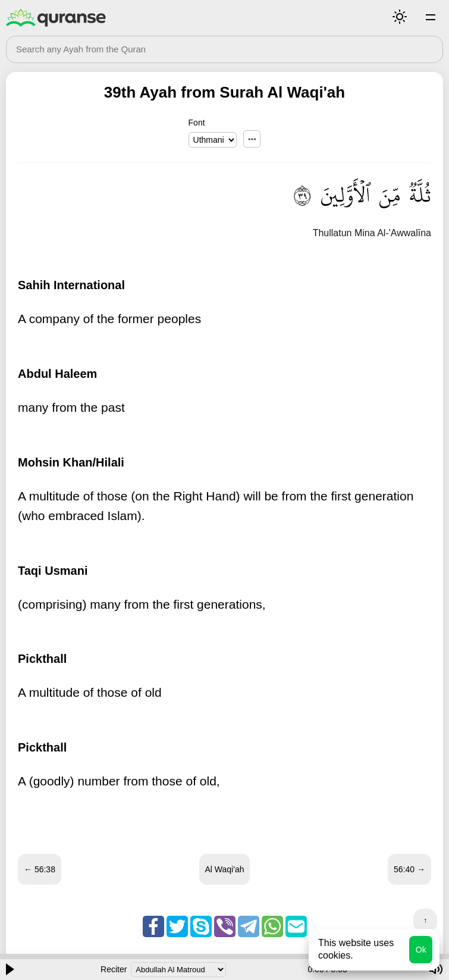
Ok (421, 950)
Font (197, 123)
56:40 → (409, 869)
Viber (225, 926)
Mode (400, 17)
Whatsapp (272, 926)
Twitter (177, 926)
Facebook (153, 926)
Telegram (249, 926)
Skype (201, 926)
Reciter (114, 969)
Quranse (56, 18)
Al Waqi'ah (225, 869)
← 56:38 (40, 869)
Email (296, 926)
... (252, 139)
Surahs (431, 17)
